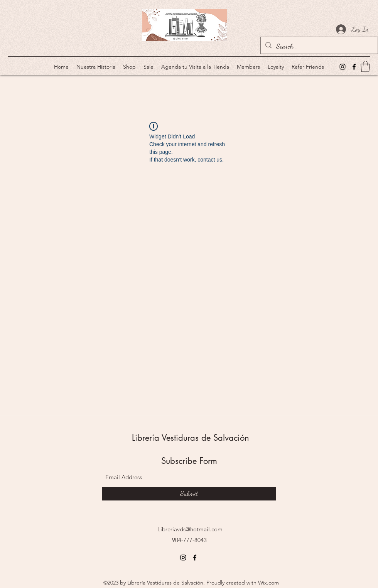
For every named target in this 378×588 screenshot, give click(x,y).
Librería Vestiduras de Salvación (191, 438)
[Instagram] (343, 67)
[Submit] (189, 494)
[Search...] (319, 46)
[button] (365, 67)
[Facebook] (354, 67)
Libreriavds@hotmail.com (190, 529)
